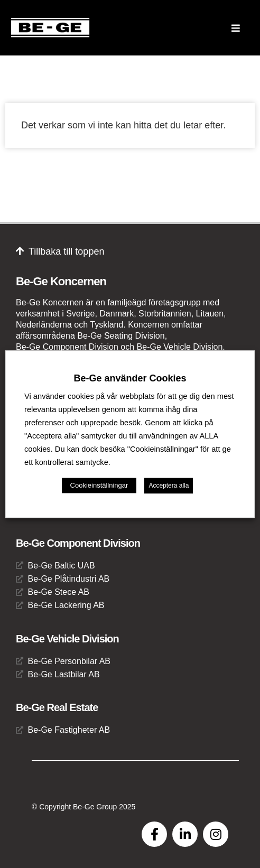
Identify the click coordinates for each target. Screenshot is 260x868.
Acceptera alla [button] (169, 486)
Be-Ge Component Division (78, 543)
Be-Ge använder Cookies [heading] (130, 378)
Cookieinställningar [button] (99, 485)
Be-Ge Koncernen (61, 281)
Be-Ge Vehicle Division (67, 639)
